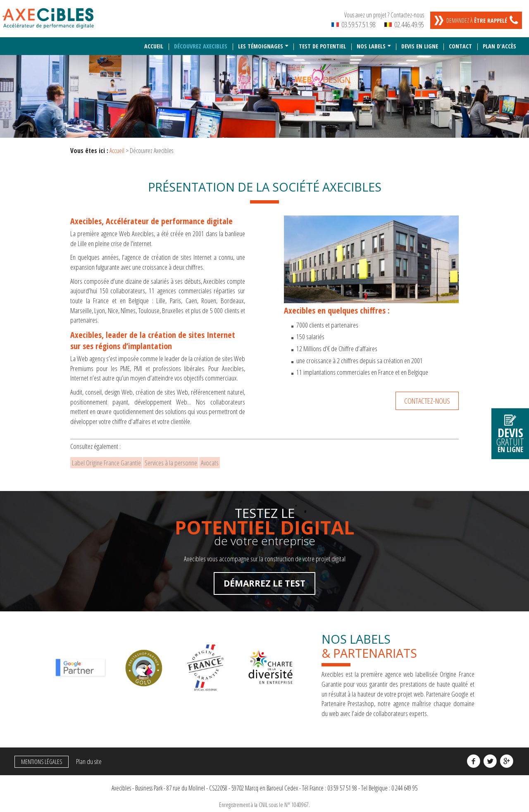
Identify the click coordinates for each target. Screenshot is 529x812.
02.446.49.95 (404, 24)
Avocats (235, 461)
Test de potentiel (322, 43)
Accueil (154, 43)
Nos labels (371, 43)
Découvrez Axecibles (201, 43)
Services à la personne (186, 461)
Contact (460, 43)
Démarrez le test (264, 584)
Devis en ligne (420, 43)
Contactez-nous (427, 397)
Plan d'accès (499, 43)
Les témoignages (261, 43)
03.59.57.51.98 (353, 24)
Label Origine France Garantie (111, 461)
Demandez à (477, 20)
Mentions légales (39, 763)
